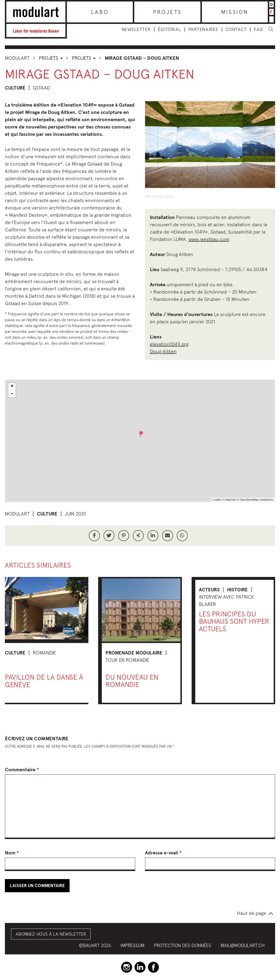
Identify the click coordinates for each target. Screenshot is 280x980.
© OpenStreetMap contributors (255, 500)
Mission (235, 12)
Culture (15, 88)
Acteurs (209, 590)
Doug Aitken (163, 351)
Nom (12, 853)
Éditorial (170, 30)
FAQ (259, 30)
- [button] (12, 394)
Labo (100, 12)
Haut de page (252, 913)
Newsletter (136, 30)
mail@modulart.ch (243, 945)
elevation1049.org (169, 344)
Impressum (132, 945)
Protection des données (182, 945)
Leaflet (217, 500)
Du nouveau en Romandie (132, 681)
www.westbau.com (209, 239)
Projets (167, 12)
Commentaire (22, 770)
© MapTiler (230, 500)
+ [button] (12, 386)
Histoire (237, 590)
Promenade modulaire (134, 653)
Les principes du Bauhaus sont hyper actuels (234, 621)
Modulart (17, 58)
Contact (236, 30)
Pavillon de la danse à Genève (44, 681)
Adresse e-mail (163, 853)
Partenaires (203, 30)
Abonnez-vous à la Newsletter (51, 934)
